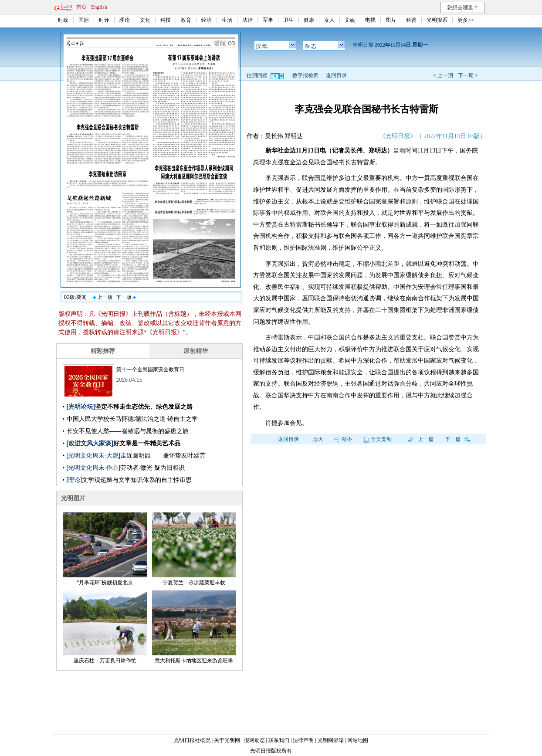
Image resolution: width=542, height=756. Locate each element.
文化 (145, 20)
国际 (84, 20)
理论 (125, 20)
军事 (268, 20)
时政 (63, 20)
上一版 (103, 297)
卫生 (288, 20)
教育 (186, 20)
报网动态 (254, 740)
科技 (166, 20)
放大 (318, 439)
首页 (81, 7)
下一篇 (458, 439)
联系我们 (279, 740)
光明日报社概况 (192, 740)
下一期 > (468, 75)
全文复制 (377, 439)
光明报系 (437, 20)
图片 (391, 20)
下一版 (126, 297)
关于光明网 (227, 740)
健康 (309, 20)
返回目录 (336, 75)
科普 (411, 20)
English (99, 7)
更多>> (466, 20)
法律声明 (303, 740)
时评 (104, 20)
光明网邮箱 (331, 740)
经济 (207, 20)
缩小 (343, 439)
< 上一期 (443, 75)
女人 (329, 20)
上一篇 (421, 439)
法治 (247, 20)
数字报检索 (305, 75)
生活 (227, 20)
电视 (370, 20)
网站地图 (358, 740)
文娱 (350, 20)
